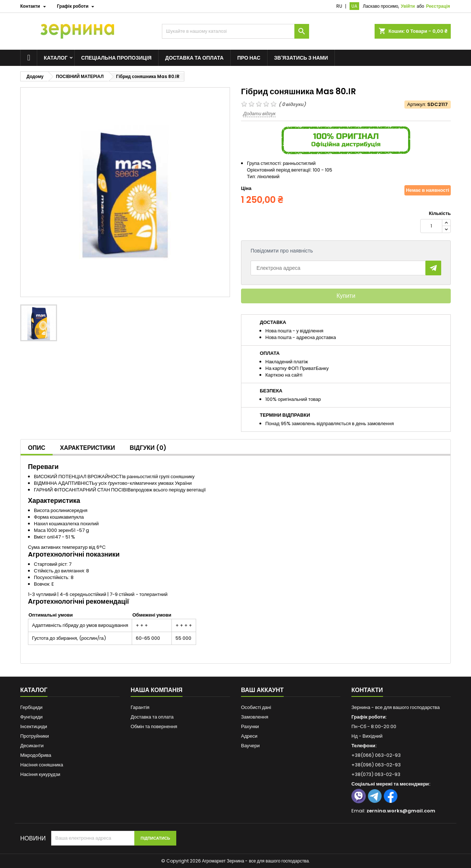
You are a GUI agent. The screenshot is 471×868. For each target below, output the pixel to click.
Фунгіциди (31, 717)
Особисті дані (256, 707)
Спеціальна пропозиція (116, 58)
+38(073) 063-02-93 (376, 774)
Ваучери (250, 746)
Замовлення (255, 717)
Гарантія (140, 707)
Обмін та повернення (154, 726)
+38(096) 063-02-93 (376, 765)
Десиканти (32, 746)
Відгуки (148, 448)
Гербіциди (31, 707)
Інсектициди (34, 726)
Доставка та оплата (194, 58)
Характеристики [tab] (88, 448)
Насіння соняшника (42, 765)
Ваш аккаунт (262, 690)
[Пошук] (235, 31)
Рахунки (250, 726)
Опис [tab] (37, 448)
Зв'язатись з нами (301, 58)
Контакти (367, 690)
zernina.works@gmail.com (401, 811)
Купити (346, 296)
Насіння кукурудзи (40, 774)
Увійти (408, 6)
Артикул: (417, 105)
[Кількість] (431, 226)
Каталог (56, 58)
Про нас (249, 58)
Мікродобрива (36, 755)
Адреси (249, 736)
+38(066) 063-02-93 (376, 755)
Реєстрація (438, 6)
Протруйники (35, 736)
